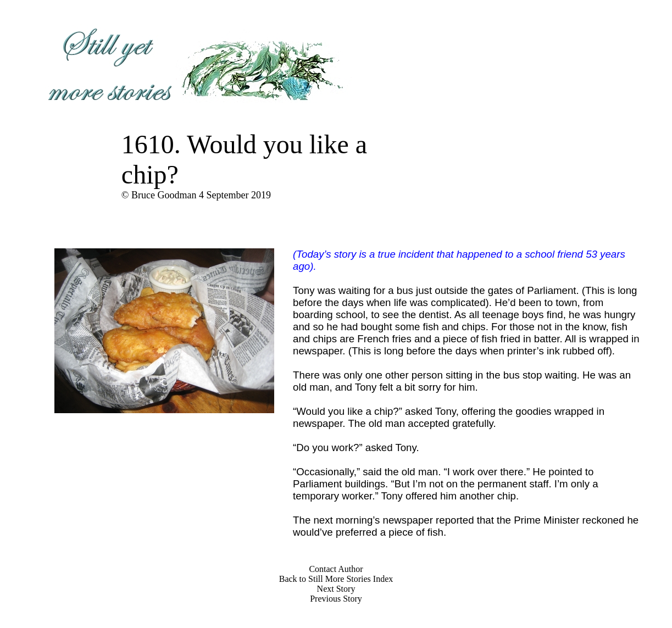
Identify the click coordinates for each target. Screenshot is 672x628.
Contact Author (336, 569)
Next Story (336, 589)
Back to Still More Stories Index (336, 579)
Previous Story (336, 599)
